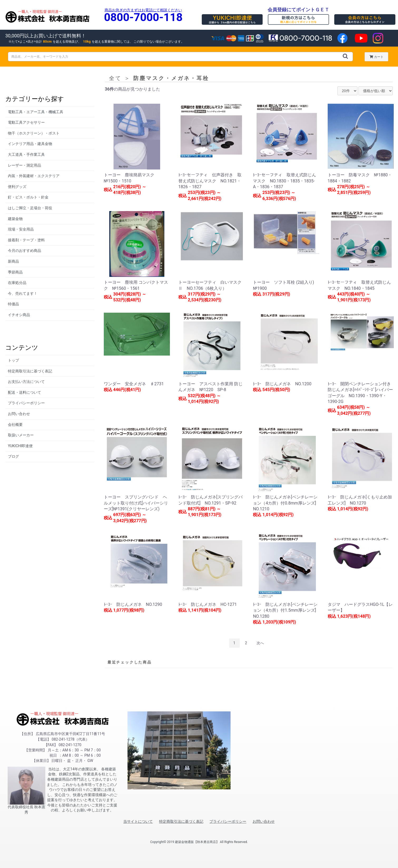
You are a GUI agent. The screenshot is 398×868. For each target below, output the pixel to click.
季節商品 (15, 272)
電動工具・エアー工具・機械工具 (36, 112)
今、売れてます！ (23, 293)
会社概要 (15, 425)
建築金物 (15, 219)
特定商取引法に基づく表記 (30, 371)
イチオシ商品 (19, 315)
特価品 (13, 304)
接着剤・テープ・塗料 (26, 240)
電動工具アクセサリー (26, 122)
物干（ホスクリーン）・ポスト (34, 133)
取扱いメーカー (21, 435)
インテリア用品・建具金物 (30, 144)
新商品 (13, 261)
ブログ (13, 456)
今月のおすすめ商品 (24, 251)
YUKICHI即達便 (20, 446)
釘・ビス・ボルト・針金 (28, 197)
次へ (260, 643)
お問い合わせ (19, 414)
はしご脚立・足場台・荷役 (30, 208)
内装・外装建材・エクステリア (34, 176)
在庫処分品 (17, 283)
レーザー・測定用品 (24, 165)
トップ (13, 360)
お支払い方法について (26, 382)
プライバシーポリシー (26, 403)
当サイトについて (138, 821)
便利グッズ (17, 187)
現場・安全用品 (21, 229)
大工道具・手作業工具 (26, 154)
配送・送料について (24, 392)
